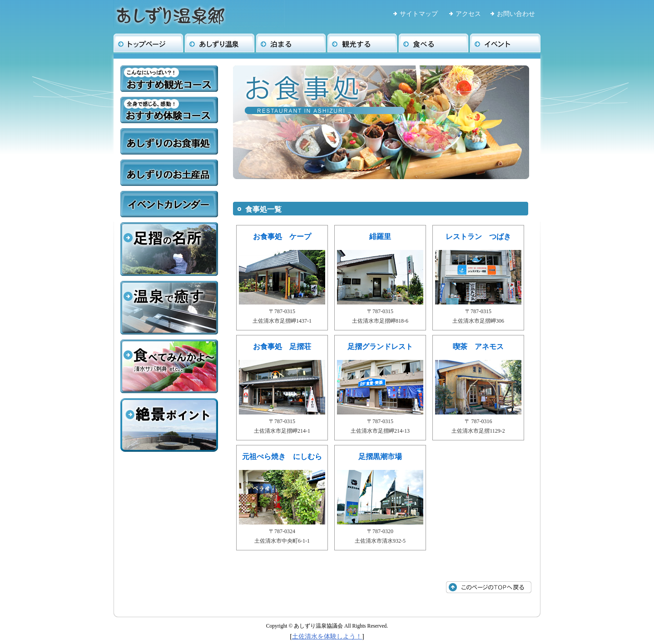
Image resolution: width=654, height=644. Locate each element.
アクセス (468, 14)
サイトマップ (419, 14)
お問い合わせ (516, 14)
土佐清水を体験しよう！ (327, 636)
